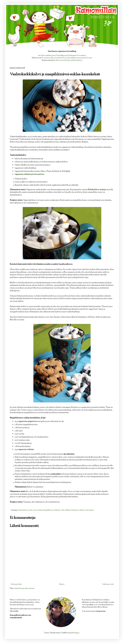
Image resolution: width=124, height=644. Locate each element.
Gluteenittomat (23, 510)
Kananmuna (46, 58)
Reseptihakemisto (49, 56)
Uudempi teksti (16, 584)
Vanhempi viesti (108, 584)
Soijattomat (75, 510)
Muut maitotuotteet (79, 58)
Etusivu (62, 584)
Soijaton (69, 60)
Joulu (31, 510)
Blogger (76, 633)
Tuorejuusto (67, 58)
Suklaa (82, 510)
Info (40, 56)
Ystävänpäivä (90, 510)
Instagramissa (100, 611)
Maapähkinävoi (48, 510)
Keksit (41, 510)
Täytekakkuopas (62, 56)
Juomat (35, 510)
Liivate (90, 58)
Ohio (63, 510)
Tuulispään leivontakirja (77, 56)
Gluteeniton (60, 60)
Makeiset (57, 510)
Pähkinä (68, 510)
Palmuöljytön (78, 60)
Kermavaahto (57, 58)
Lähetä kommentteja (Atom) (24, 588)
